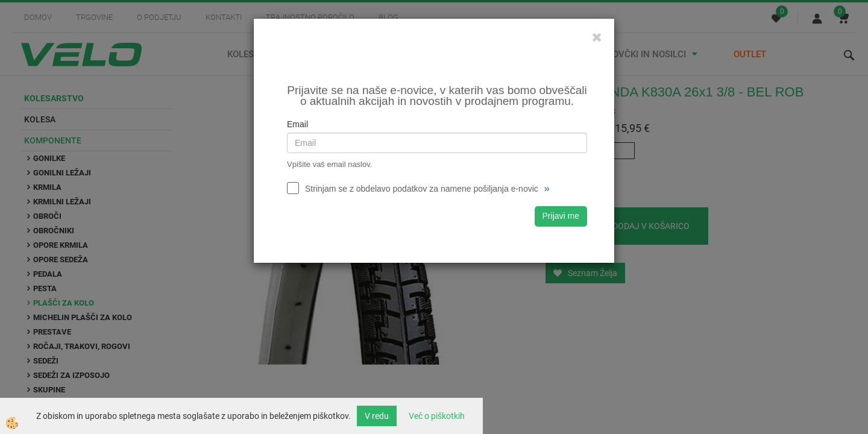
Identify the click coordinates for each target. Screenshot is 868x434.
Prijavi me (561, 216)
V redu (377, 416)
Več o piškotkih (437, 416)
